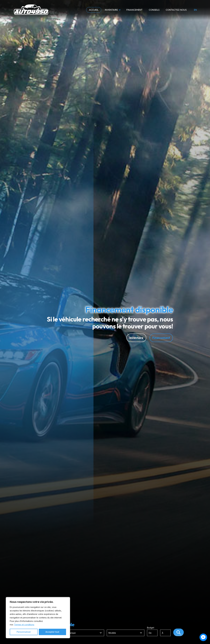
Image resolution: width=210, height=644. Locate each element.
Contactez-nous (176, 10)
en (195, 10)
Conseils (154, 10)
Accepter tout (52, 632)
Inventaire (111, 10)
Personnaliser (24, 632)
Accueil (94, 10)
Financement (134, 10)
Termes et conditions (24, 625)
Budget (160, 631)
